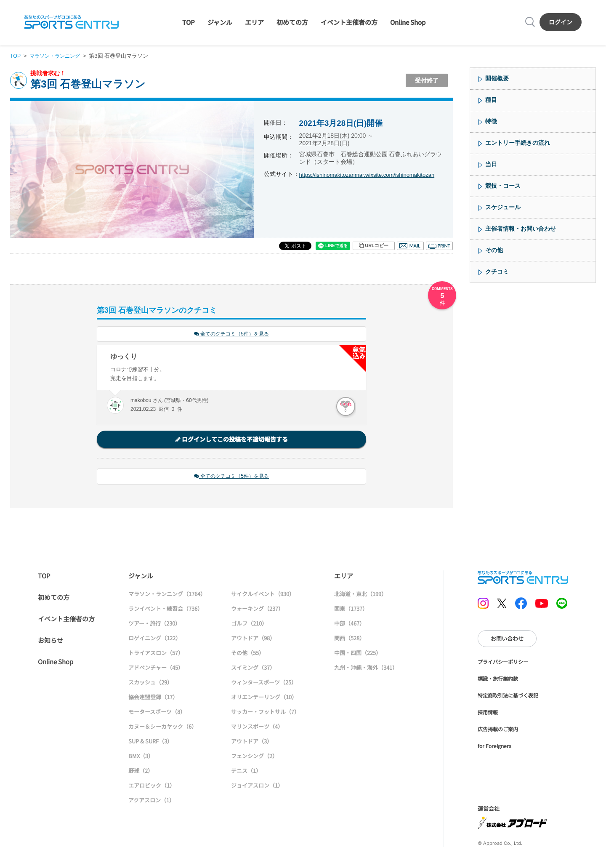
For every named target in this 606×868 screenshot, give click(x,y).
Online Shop (408, 22)
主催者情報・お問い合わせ (521, 229)
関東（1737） (351, 610)
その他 (494, 250)
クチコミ (497, 272)
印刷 (439, 246)
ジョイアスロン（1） (257, 787)
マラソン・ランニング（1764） (167, 595)
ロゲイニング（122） (155, 639)
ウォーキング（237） (257, 610)
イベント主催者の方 (349, 22)
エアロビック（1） (152, 787)
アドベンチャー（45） (156, 669)
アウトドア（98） (253, 639)
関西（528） (350, 639)
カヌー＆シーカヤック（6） (163, 728)
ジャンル (220, 22)
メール (410, 246)
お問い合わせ (507, 640)
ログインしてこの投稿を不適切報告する (232, 440)
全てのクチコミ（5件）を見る (232, 334)
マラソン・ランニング (58, 56)
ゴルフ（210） (249, 624)
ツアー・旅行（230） (154, 624)
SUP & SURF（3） (150, 742)
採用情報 (488, 713)
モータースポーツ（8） (157, 713)
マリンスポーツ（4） (257, 728)
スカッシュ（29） (150, 683)
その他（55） (248, 654)
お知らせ (50, 641)
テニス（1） (246, 772)
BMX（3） (141, 757)
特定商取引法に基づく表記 (508, 696)
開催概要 (497, 78)
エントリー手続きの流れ (518, 143)
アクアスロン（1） (151, 801)
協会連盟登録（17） (153, 698)
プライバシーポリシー (503, 663)
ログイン (561, 22)
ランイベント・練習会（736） (166, 610)
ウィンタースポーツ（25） (264, 683)
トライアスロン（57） (156, 654)
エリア (254, 22)
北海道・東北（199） (360, 595)
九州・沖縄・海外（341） (366, 669)
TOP (189, 22)
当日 (491, 164)
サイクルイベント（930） (263, 595)
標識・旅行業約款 (498, 680)
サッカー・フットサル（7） (265, 713)
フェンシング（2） (254, 757)
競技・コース (503, 186)
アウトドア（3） (252, 742)
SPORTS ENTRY (72, 22)
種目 (491, 100)
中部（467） (350, 624)
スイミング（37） (253, 669)
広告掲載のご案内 (498, 730)
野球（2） (141, 772)
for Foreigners (494, 747)
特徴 (491, 121)
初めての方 (292, 22)
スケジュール (503, 207)
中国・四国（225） (358, 654)
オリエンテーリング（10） (264, 698)
